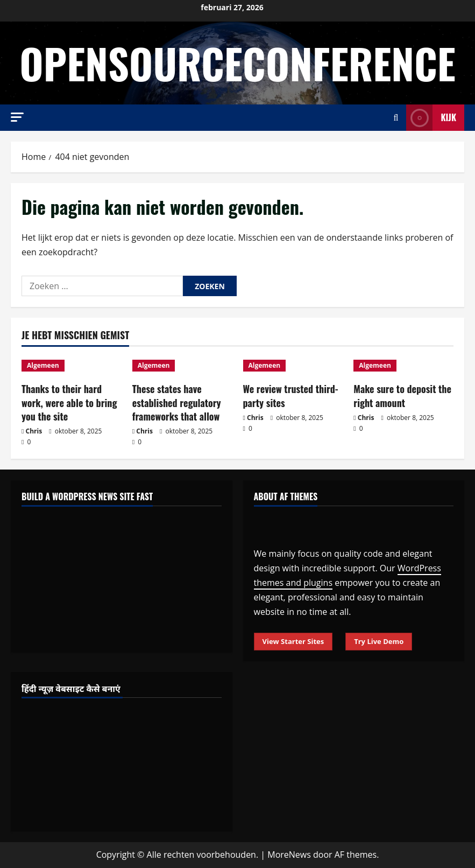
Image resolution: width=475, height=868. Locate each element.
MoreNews (289, 855)
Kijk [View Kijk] (431, 118)
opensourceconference (237, 63)
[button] (17, 117)
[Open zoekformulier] (396, 118)
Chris (34, 431)
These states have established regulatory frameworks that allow (177, 402)
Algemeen (43, 365)
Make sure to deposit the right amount (402, 395)
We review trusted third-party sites (291, 395)
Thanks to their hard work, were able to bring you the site (69, 402)
